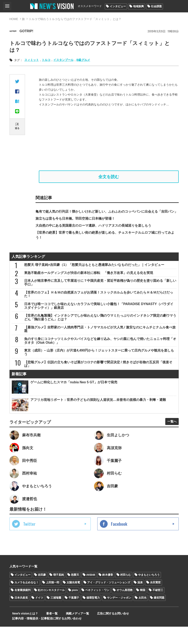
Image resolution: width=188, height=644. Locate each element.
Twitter (29, 541)
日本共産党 (21, 615)
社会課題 (156, 6)
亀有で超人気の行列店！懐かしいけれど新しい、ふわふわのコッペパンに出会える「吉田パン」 (107, 213)
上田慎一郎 (53, 600)
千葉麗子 (74, 615)
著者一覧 (45, 631)
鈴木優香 (108, 592)
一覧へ (170, 435)
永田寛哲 (155, 600)
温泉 (140, 600)
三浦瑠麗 (56, 615)
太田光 (142, 615)
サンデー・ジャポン (119, 615)
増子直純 (58, 592)
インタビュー (118, 6)
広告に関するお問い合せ (99, 631)
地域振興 (138, 6)
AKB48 (91, 592)
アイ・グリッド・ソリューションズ (109, 600)
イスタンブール (63, 60)
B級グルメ (83, 60)
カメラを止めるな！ (27, 600)
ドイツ (39, 615)
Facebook (119, 541)
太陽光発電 (73, 600)
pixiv (75, 607)
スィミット (32, 60)
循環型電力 (93, 615)
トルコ (46, 60)
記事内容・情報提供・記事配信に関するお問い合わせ (44, 636)
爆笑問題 (159, 615)
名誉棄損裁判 (23, 607)
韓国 (143, 607)
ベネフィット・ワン (97, 607)
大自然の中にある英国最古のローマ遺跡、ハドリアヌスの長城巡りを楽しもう (93, 227)
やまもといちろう (149, 592)
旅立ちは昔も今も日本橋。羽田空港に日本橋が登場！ (75, 220)
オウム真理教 (125, 607)
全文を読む (109, 178)
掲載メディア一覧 (67, 631)
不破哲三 (158, 607)
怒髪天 (75, 592)
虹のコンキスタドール (51, 607)
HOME (14, 19)
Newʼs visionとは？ (22, 631)
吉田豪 (42, 592)
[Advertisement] (109, 139)
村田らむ (126, 592)
